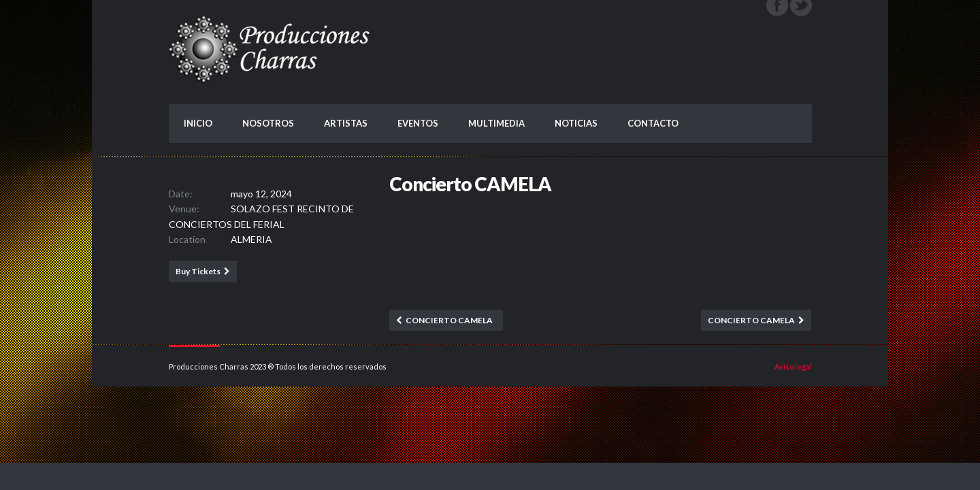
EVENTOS (418, 123)
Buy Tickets (198, 271)
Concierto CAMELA (449, 320)
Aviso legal (793, 366)
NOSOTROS (268, 123)
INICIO (198, 123)
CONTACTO (653, 123)
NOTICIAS (576, 123)
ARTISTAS (346, 123)
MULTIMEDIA (496, 123)
